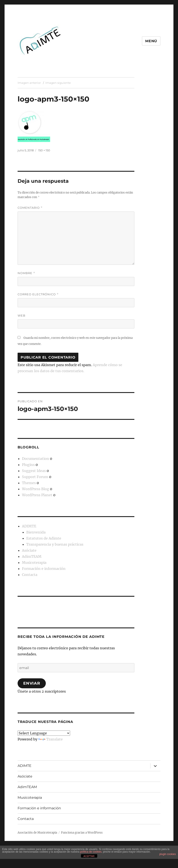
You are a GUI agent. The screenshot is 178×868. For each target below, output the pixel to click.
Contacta (30, 575)
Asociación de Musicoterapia (37, 833)
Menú (151, 41)
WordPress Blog (35, 489)
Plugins (28, 465)
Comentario (30, 208)
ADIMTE (29, 526)
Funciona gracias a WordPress (82, 833)
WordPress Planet (37, 495)
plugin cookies (168, 854)
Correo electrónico (38, 294)
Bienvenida (36, 532)
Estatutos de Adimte (44, 538)
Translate (50, 739)
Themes (29, 483)
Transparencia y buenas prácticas (55, 544)
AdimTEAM (32, 556)
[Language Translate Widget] (44, 733)
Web (21, 315)
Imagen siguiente (58, 83)
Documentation (35, 459)
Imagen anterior (29, 83)
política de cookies (91, 852)
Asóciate (29, 550)
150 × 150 (44, 150)
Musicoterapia (34, 563)
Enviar (32, 683)
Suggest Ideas (34, 471)
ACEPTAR (89, 856)
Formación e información (44, 569)
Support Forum (35, 477)
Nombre (26, 273)
